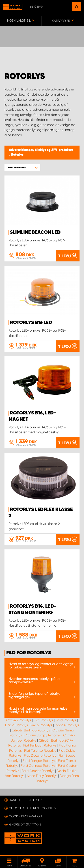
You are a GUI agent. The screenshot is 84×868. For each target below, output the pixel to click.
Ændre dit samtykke (25, 824)
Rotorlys (17, 155)
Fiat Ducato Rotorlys (40, 756)
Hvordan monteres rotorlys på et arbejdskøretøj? (34, 680)
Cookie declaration (25, 816)
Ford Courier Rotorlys (38, 771)
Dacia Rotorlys (17, 725)
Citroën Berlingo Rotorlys (31, 730)
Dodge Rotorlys (67, 725)
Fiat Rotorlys (43, 720)
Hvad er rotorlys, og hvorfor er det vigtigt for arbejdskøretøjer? (41, 666)
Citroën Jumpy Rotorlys (43, 735)
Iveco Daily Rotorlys (42, 776)
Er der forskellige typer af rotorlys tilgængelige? (34, 695)
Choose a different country (33, 808)
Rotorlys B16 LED (31, 323)
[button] (22, 168)
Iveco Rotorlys (41, 725)
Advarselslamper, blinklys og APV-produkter (41, 150)
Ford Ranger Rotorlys (39, 761)
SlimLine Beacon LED (35, 232)
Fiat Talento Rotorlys (40, 751)
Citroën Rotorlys (19, 720)
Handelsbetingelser (25, 800)
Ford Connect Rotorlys (38, 766)
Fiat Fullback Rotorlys (40, 745)
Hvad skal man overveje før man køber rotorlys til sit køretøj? (39, 710)
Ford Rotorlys (66, 720)
